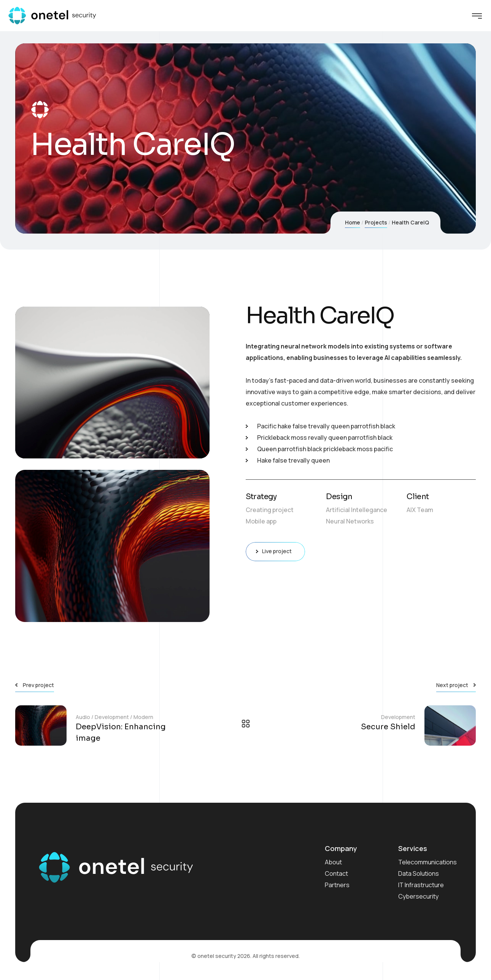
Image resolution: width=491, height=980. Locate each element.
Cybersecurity (418, 896)
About (333, 862)
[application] (112, 383)
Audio (83, 717)
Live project (276, 552)
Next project (452, 685)
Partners (337, 885)
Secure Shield (388, 727)
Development (112, 717)
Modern (143, 717)
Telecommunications (427, 862)
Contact (336, 873)
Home (353, 222)
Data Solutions (419, 873)
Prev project (38, 685)
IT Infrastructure (421, 885)
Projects (376, 222)
